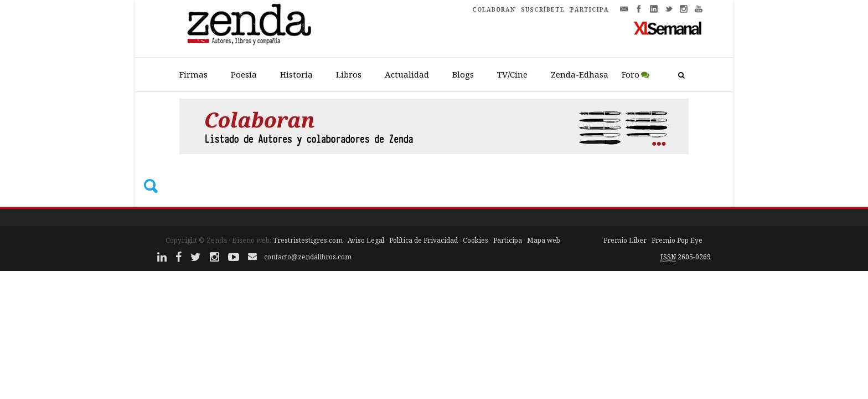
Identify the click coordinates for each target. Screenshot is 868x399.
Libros (349, 74)
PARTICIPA (590, 9)
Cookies (476, 240)
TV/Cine (512, 74)
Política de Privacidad (423, 240)
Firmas (193, 74)
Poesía (244, 74)
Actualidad (407, 74)
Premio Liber (625, 240)
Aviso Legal (366, 240)
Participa (508, 240)
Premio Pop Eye (677, 240)
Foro (631, 74)
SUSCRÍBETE (543, 9)
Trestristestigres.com (308, 240)
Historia (296, 74)
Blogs (463, 74)
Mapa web (544, 240)
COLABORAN (494, 9)
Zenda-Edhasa (580, 74)
